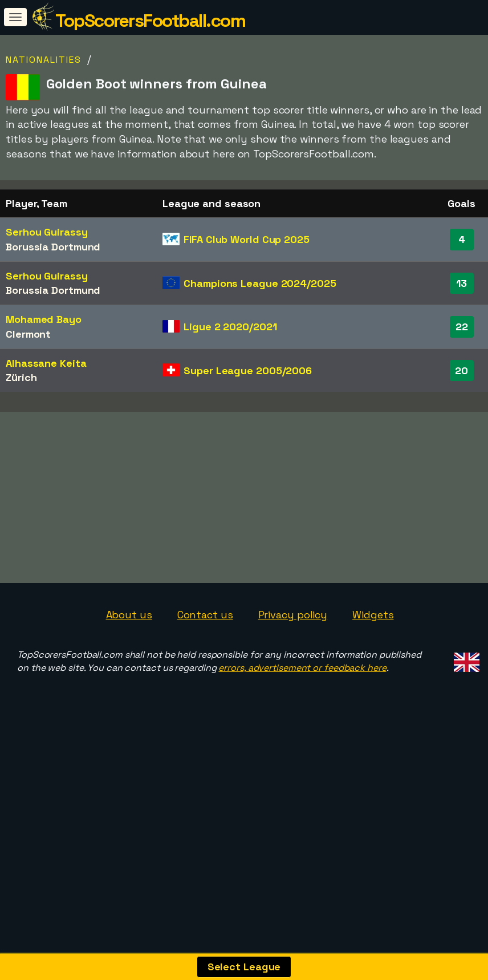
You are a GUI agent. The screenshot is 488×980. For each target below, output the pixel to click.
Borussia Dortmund (53, 247)
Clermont (28, 334)
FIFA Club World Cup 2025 (247, 239)
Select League (244, 967)
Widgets (373, 693)
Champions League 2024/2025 (260, 283)
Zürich (21, 377)
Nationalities (44, 60)
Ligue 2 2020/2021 (230, 327)
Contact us (205, 693)
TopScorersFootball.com (150, 21)
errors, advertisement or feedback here (302, 746)
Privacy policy (293, 693)
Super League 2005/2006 (248, 370)
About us (129, 693)
